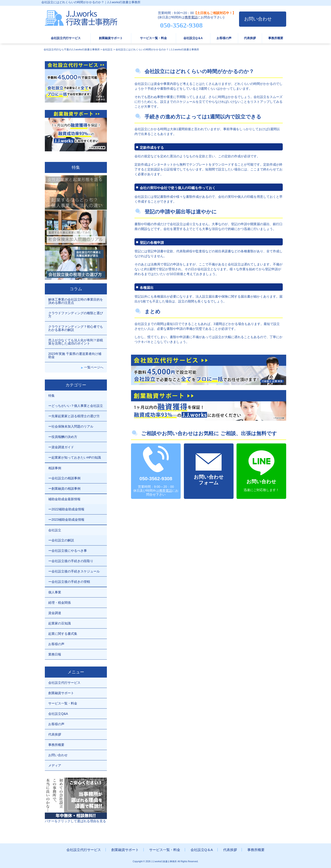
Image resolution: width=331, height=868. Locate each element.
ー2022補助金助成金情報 (66, 509)
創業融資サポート (111, 38)
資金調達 (55, 613)
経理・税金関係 (60, 603)
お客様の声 (224, 38)
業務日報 (55, 654)
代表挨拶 (250, 38)
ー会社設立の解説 (61, 540)
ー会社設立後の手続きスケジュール (74, 571)
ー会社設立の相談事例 (64, 478)
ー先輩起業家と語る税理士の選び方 (74, 416)
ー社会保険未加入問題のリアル (71, 426)
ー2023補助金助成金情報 (66, 520)
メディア (55, 765)
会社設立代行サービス (66, 38)
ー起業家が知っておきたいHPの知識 (75, 457)
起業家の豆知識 (60, 623)
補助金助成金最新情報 (64, 499)
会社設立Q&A (58, 714)
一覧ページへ (94, 367)
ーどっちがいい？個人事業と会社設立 (76, 406)
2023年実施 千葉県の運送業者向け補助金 (75, 355)
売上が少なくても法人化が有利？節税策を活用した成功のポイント (76, 342)
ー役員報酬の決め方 (63, 437)
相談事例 (55, 468)
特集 (51, 396)
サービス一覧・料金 (153, 38)
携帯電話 (191, 17)
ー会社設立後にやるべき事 (68, 551)
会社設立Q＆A (193, 38)
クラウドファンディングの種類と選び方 (76, 315)
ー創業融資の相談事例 (64, 489)
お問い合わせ (258, 19)
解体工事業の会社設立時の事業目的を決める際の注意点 (76, 301)
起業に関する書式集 (63, 634)
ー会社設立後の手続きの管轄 (69, 582)
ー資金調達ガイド (61, 447)
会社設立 (55, 530)
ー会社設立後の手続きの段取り (71, 561)
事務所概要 (276, 38)
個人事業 (55, 592)
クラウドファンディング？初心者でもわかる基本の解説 (76, 328)
